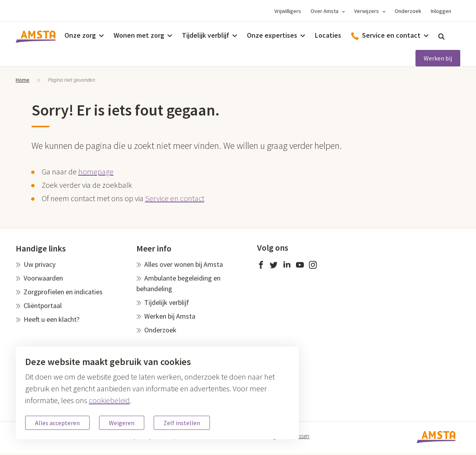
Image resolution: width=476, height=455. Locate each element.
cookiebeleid (109, 400)
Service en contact (175, 198)
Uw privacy (40, 264)
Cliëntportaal (43, 305)
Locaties (328, 35)
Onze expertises (272, 35)
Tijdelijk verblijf (206, 35)
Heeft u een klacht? (51, 319)
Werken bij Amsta (170, 316)
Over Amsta (324, 11)
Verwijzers (367, 11)
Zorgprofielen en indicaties (63, 292)
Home (23, 80)
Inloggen (441, 11)
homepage (96, 172)
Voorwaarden (43, 278)
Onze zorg (80, 35)
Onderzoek (408, 11)
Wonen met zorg (139, 35)
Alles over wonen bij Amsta (184, 264)
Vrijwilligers (288, 11)
